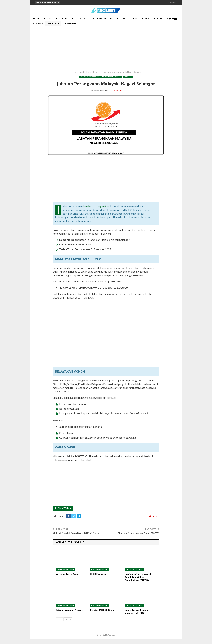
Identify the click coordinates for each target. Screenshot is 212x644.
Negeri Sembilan (103, 19)
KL (73, 19)
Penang (158, 19)
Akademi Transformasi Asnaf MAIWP (138, 538)
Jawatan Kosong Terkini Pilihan (112, 77)
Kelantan (62, 19)
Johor (36, 19)
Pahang (121, 19)
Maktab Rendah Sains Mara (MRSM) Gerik (76, 538)
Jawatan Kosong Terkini (89, 77)
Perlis (146, 19)
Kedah (48, 19)
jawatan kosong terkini (96, 211)
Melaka (84, 19)
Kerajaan (128, 77)
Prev (60, 624)
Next (68, 624)
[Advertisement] (106, 47)
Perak (134, 19)
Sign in (172, 2)
